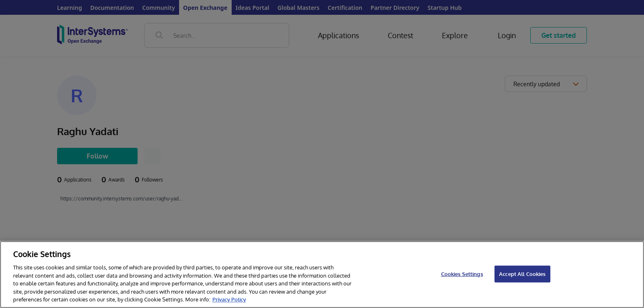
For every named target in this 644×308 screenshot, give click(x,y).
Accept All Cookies (522, 274)
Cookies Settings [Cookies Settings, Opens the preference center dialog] (462, 274)
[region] (322, 275)
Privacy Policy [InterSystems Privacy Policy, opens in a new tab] (229, 299)
